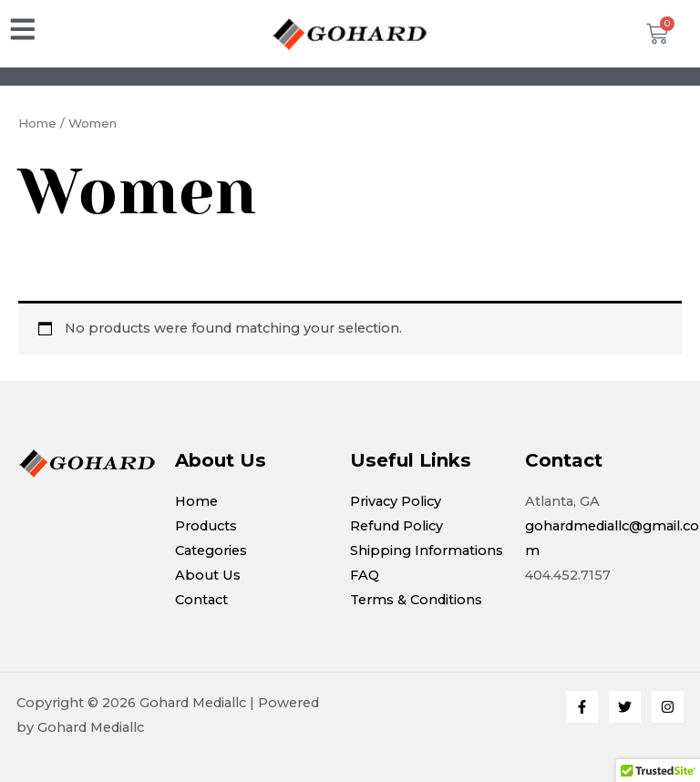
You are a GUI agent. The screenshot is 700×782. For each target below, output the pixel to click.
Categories (211, 550)
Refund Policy (396, 526)
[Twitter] (625, 707)
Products (206, 526)
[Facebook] (582, 707)
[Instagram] (668, 707)
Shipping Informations (427, 550)
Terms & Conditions (416, 600)
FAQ (365, 575)
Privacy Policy (396, 501)
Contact (201, 600)
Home (37, 123)
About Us (208, 575)
